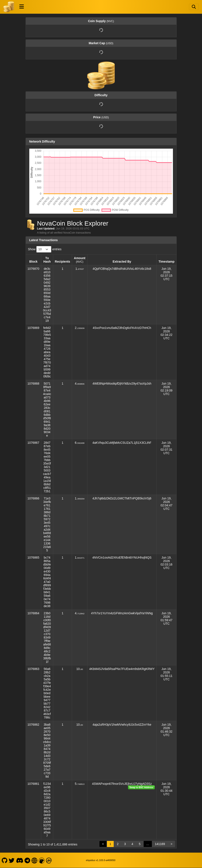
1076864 (34, 613)
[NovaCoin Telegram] (27, 860)
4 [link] (132, 844)
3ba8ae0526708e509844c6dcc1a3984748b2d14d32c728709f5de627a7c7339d (47, 751)
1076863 (34, 669)
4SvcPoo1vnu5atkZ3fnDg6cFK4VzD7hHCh (122, 328)
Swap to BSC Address (141, 787)
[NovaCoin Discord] (20, 860)
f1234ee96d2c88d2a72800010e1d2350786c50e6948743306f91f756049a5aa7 (47, 810)
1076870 (34, 269)
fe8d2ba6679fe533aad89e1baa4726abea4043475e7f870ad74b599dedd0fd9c (47, 352)
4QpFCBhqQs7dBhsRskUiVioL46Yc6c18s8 (122, 269)
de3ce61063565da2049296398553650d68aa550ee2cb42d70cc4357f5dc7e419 (47, 295)
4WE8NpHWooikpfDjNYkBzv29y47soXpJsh (122, 384)
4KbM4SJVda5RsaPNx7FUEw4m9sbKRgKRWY (122, 669)
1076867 (34, 443)
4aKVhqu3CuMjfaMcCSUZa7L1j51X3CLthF (122, 443)
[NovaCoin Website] (34, 860)
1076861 (34, 784)
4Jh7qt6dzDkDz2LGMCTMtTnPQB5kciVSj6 (122, 498)
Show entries (45, 249)
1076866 (34, 498)
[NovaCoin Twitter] (12, 860)
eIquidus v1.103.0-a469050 (101, 860)
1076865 (34, 558)
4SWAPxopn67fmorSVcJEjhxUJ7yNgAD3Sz (122, 784)
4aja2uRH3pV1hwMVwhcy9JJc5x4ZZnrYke (122, 725)
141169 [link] (160, 844)
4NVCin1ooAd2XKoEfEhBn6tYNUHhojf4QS (122, 558)
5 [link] (140, 844)
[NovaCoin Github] (4, 860)
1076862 (34, 725)
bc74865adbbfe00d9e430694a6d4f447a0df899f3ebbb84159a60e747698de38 (47, 582)
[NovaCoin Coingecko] (42, 860)
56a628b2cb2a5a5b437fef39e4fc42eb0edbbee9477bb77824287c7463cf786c (47, 693)
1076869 (34, 328)
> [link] (171, 844)
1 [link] (110, 844)
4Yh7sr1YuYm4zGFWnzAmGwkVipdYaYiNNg (122, 613)
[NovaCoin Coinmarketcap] (49, 860)
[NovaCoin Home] (9, 7)
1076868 (34, 384)
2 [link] (118, 844)
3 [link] (125, 844)
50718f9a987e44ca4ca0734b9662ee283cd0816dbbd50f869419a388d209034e (47, 410)
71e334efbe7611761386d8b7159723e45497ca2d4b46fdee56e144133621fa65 (47, 524)
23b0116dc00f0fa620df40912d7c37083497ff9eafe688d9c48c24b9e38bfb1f (47, 637)
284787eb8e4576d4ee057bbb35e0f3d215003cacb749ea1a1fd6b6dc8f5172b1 (47, 467)
